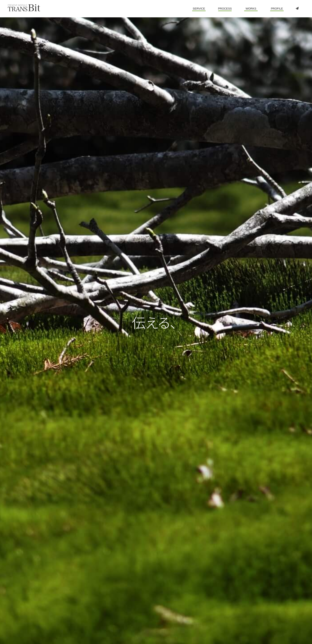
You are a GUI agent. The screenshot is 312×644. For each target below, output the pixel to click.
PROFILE (277, 9)
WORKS (251, 9)
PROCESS (225, 9)
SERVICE (199, 9)
